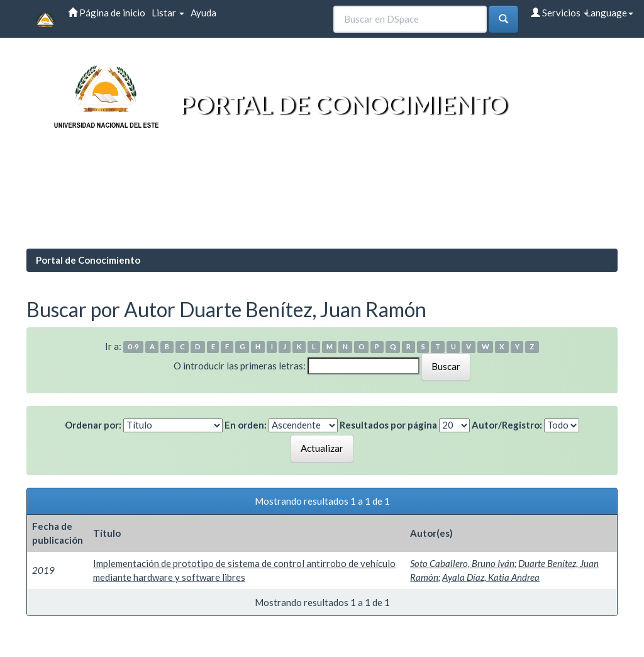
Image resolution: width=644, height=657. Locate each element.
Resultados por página (388, 425)
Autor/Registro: (507, 425)
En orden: (246, 425)
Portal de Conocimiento (88, 260)
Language (609, 13)
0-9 (133, 347)
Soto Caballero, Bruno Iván (462, 563)
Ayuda (203, 13)
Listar (168, 13)
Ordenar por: (93, 425)
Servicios (560, 13)
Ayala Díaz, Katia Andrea (491, 577)
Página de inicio (107, 13)
